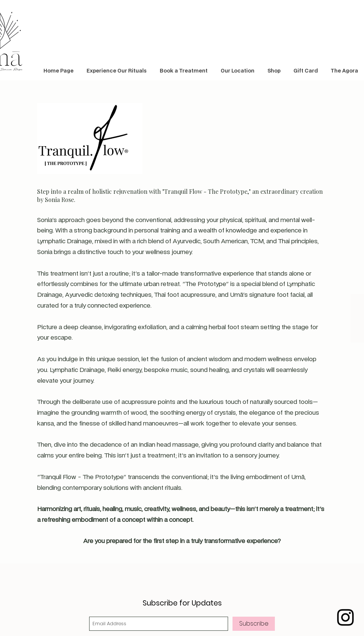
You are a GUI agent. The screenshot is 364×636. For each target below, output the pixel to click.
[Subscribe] (254, 624)
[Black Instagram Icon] (345, 617)
